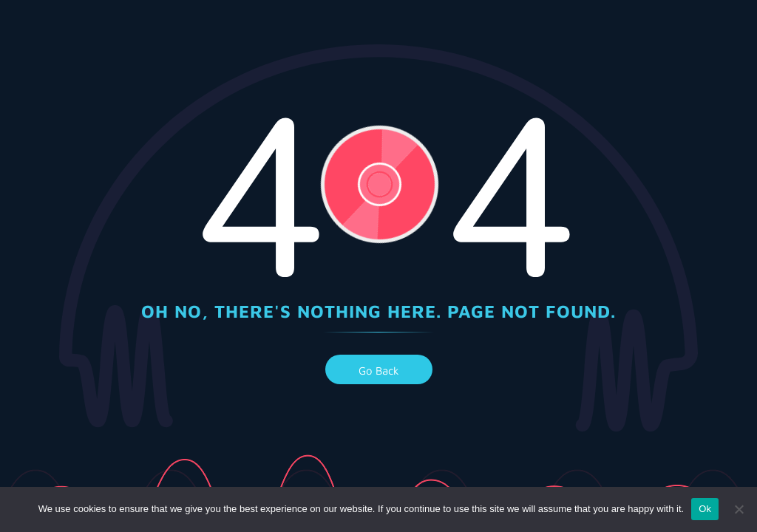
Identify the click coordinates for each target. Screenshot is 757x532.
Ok (705, 509)
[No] (739, 509)
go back (379, 371)
